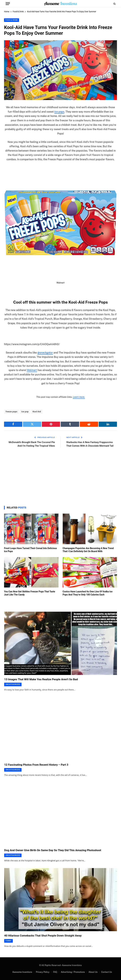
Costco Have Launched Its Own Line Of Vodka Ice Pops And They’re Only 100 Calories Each (88, 593)
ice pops (59, 112)
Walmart (32, 370)
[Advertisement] (60, 476)
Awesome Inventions (22, 972)
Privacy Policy (43, 972)
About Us (93, 972)
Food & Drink (18, 12)
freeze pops (11, 412)
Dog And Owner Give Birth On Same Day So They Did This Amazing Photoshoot (53, 850)
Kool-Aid (37, 412)
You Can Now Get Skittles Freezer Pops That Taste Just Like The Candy (30, 593)
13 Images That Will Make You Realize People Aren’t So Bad (41, 679)
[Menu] (8, 4)
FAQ (55, 972)
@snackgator (45, 353)
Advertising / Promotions (73, 972)
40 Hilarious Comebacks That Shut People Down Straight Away (43, 936)
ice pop (25, 412)
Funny (8, 941)
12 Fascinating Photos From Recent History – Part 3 (36, 765)
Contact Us (106, 972)
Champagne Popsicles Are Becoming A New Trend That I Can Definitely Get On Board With (88, 550)
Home (7, 12)
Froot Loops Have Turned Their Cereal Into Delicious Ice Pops (30, 550)
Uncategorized (13, 684)
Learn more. (79, 397)
